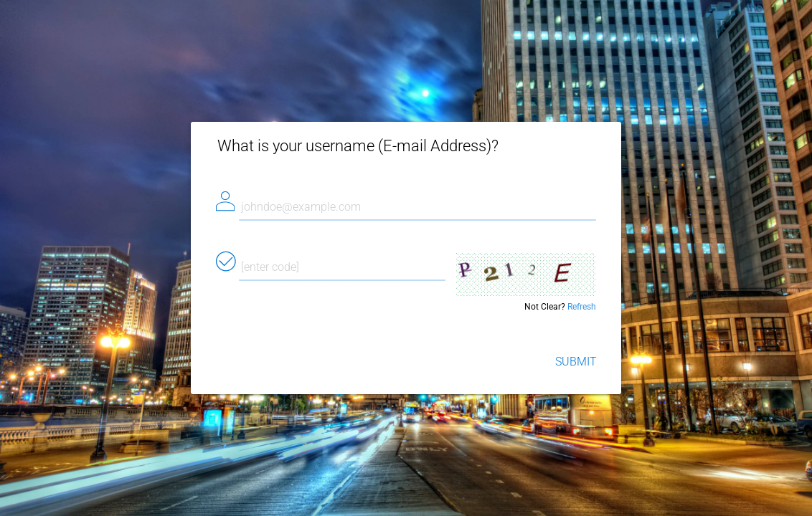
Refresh (582, 307)
